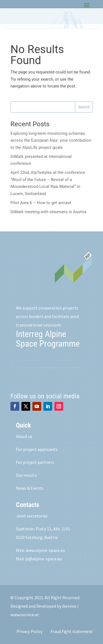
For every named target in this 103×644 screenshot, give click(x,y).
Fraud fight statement (72, 631)
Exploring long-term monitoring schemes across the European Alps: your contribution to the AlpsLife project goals (51, 140)
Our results (26, 475)
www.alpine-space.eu (45, 550)
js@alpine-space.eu (44, 559)
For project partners (35, 462)
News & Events (30, 488)
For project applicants (37, 449)
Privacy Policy (29, 631)
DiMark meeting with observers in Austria (48, 212)
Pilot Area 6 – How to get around (41, 203)
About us (24, 436)
